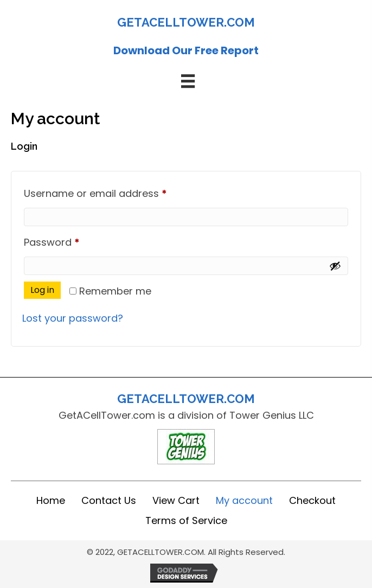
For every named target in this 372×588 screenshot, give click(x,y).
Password (73, 241)
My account (244, 500)
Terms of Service (186, 520)
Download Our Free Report (186, 50)
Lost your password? (73, 318)
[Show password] (335, 266)
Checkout (312, 500)
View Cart (176, 500)
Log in (42, 290)
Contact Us (109, 500)
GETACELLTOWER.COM (186, 22)
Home (51, 500)
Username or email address (117, 192)
